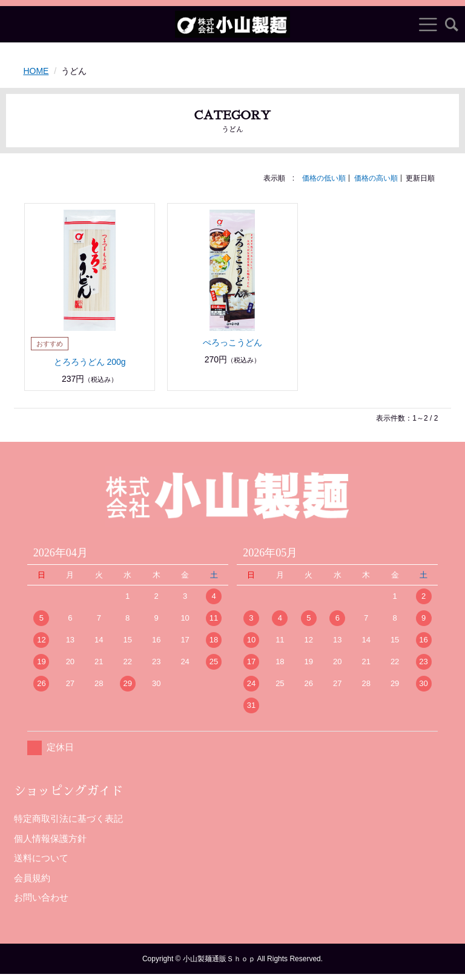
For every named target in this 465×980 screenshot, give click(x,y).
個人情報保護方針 (50, 838)
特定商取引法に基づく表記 (68, 818)
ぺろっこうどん (232, 342)
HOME (36, 71)
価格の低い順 (324, 178)
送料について (41, 858)
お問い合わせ (41, 897)
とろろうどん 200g (90, 362)
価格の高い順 (376, 178)
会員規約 (32, 878)
